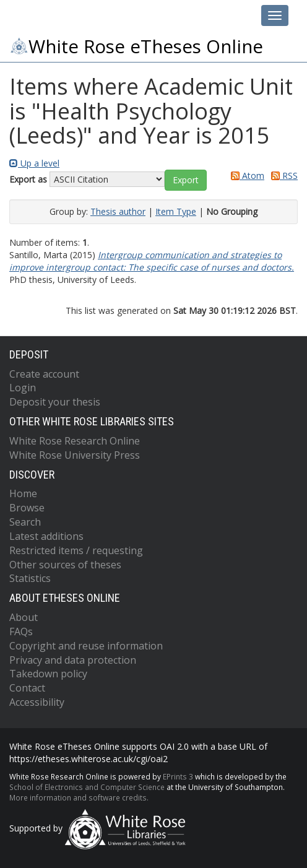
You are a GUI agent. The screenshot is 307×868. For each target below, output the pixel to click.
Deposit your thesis (55, 402)
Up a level (34, 163)
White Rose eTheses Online (136, 46)
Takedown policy (48, 674)
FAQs (21, 631)
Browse (27, 508)
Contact (27, 688)
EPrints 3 (178, 776)
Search (25, 522)
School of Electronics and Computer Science (87, 787)
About (24, 617)
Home (23, 493)
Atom (245, 176)
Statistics (30, 578)
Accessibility (37, 702)
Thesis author (118, 211)
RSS (282, 176)
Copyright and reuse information (86, 646)
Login (23, 388)
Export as (28, 179)
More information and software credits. (79, 797)
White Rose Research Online (75, 441)
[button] (186, 180)
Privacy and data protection (73, 660)
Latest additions (46, 536)
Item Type (176, 211)
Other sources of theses (65, 565)
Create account (44, 374)
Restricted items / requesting (76, 550)
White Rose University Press (75, 455)
